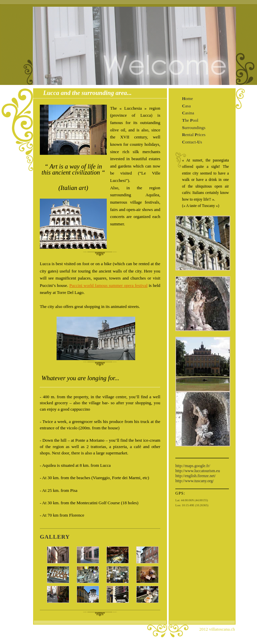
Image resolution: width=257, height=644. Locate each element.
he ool (190, 120)
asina (188, 113)
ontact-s (192, 142)
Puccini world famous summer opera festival (108, 285)
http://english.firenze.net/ (196, 476)
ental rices (194, 135)
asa (186, 106)
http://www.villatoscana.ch (197, 461)
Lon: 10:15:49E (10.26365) (192, 505)
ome (187, 98)
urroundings (194, 128)
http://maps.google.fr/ (193, 466)
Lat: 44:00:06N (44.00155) (192, 500)
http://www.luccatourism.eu (198, 471)
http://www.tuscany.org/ (195, 481)
